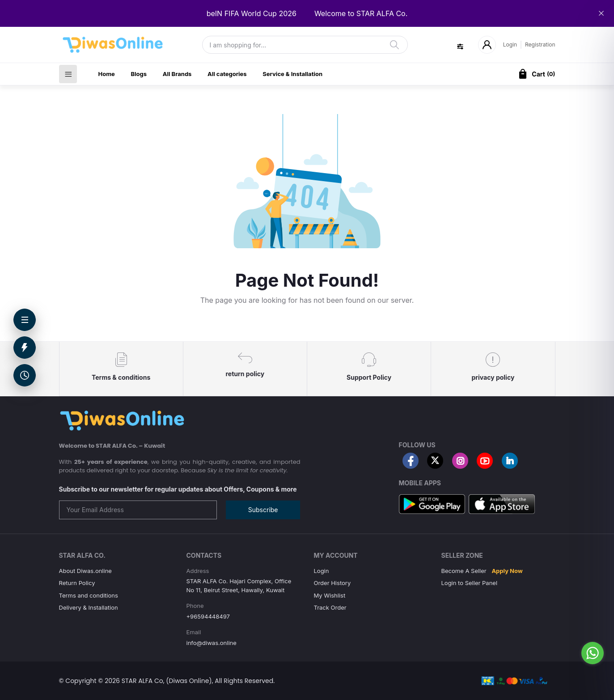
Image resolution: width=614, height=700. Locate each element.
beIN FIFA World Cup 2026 (252, 13)
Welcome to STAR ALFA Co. (361, 13)
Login (510, 45)
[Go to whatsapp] (593, 653)
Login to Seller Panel (470, 583)
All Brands (177, 74)
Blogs (139, 74)
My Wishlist (330, 595)
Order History (332, 583)
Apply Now (507, 571)
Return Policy (77, 583)
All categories (227, 74)
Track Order (330, 607)
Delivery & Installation (89, 607)
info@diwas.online (212, 643)
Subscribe (263, 510)
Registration (540, 45)
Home (107, 74)
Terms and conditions (89, 595)
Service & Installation (292, 74)
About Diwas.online (85, 571)
